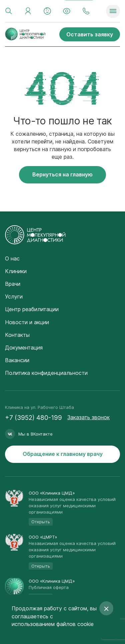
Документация (24, 348)
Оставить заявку (90, 34)
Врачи (13, 284)
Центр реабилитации (32, 309)
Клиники (16, 271)
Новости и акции (27, 322)
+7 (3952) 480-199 (33, 418)
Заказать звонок (88, 417)
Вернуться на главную (62, 174)
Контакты (17, 335)
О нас (12, 258)
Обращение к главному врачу (63, 454)
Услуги (14, 296)
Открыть (41, 522)
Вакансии (17, 360)
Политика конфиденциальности (46, 373)
